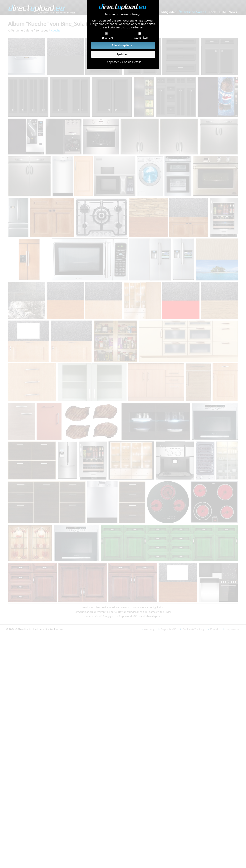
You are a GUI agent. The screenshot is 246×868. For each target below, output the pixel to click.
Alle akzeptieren (123, 45)
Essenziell (108, 37)
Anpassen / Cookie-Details (124, 62)
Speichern (123, 54)
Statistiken (141, 37)
